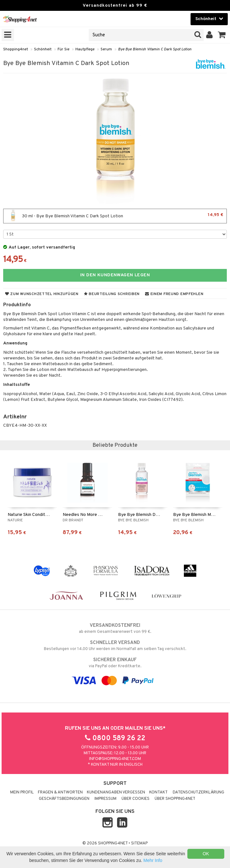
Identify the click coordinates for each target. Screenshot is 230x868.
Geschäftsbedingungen (64, 799)
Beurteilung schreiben (112, 294)
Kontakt (158, 792)
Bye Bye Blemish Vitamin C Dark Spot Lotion (155, 49)
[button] (222, 35)
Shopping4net (16, 49)
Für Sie (63, 49)
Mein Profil (22, 792)
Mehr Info (153, 860)
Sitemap (139, 843)
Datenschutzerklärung (199, 792)
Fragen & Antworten (60, 792)
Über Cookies (136, 799)
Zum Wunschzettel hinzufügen (42, 294)
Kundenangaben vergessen (116, 792)
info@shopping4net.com (115, 759)
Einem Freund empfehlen (174, 294)
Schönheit (43, 49)
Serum (106, 49)
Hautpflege (85, 49)
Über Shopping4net (175, 799)
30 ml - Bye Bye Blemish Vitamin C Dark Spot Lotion (115, 216)
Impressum (105, 799)
